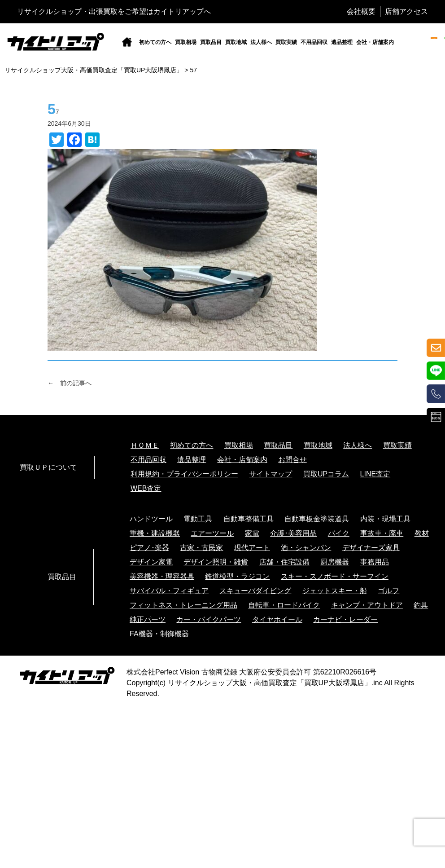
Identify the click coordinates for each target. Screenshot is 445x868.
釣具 (421, 605)
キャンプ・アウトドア (367, 605)
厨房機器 (335, 562)
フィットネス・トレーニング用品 (183, 605)
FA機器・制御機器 (159, 634)
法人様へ (261, 42)
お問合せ (292, 460)
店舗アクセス (406, 11)
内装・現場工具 (385, 519)
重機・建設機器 (155, 533)
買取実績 (286, 42)
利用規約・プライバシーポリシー (184, 474)
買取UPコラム (326, 474)
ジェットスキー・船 (335, 591)
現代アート (252, 548)
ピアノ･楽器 (149, 548)
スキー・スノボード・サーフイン (335, 576)
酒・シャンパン (306, 548)
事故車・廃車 (382, 533)
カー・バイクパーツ (209, 619)
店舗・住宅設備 (284, 562)
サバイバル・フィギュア (169, 591)
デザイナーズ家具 (371, 548)
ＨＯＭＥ (145, 445)
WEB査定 (146, 488)
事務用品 (375, 562)
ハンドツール (151, 519)
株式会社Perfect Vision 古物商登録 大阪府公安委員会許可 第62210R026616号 (251, 672)
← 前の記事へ (70, 383)
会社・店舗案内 (375, 42)
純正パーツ (148, 619)
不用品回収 (314, 42)
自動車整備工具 (249, 519)
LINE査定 (375, 474)
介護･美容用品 (293, 533)
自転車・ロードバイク (284, 605)
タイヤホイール (277, 619)
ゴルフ (388, 591)
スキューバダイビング (255, 591)
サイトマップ (270, 474)
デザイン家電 (151, 562)
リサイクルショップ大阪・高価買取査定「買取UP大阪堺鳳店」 (270, 683)
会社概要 (361, 11)
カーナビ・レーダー (345, 619)
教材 (422, 533)
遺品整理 (342, 42)
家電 (252, 533)
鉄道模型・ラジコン (237, 576)
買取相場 (186, 42)
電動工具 (198, 519)
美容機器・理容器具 (162, 576)
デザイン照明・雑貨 (216, 562)
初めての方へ (155, 42)
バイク (339, 533)
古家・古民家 (201, 548)
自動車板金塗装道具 (317, 519)
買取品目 (211, 42)
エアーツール (212, 533)
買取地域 (236, 42)
